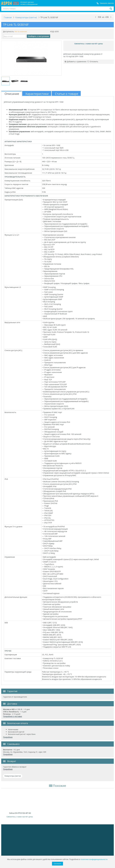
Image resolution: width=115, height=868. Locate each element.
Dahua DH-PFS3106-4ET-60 (20, 813)
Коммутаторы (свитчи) (13, 776)
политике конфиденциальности (94, 859)
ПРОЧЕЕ (8, 651)
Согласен (57, 864)
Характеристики (37, 94)
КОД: (52, 31)
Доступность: (9, 31)
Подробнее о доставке (13, 716)
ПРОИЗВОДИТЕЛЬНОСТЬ (15, 177)
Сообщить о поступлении (39, 36)
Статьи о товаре (67, 94)
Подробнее (8, 737)
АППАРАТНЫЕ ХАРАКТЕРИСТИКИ (18, 142)
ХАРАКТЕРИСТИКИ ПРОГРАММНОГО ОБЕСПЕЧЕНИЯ (26, 196)
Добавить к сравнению (76, 62)
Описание (12, 94)
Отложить (93, 62)
